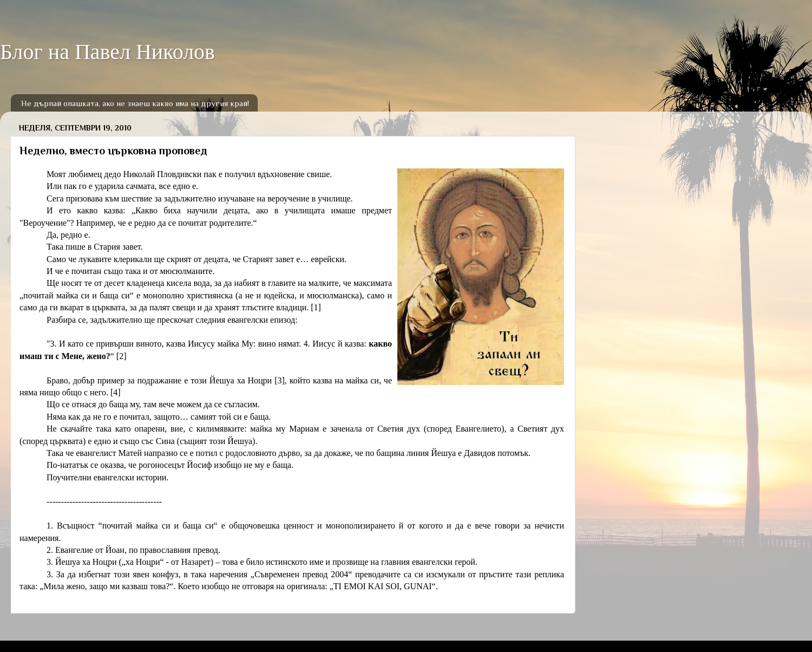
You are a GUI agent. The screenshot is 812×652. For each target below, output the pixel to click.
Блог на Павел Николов (107, 52)
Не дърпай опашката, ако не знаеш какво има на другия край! (135, 103)
